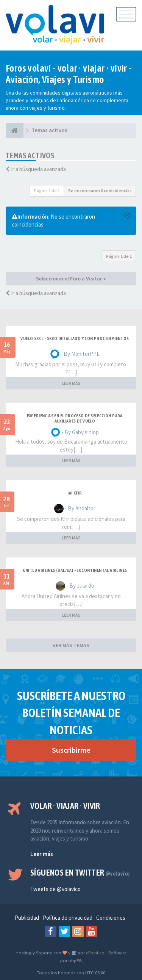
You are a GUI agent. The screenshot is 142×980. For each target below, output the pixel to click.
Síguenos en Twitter (80, 873)
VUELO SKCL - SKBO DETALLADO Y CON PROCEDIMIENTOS (75, 338)
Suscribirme (71, 750)
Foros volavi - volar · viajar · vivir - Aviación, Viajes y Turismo (69, 74)
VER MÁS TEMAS (71, 645)
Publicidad (27, 918)
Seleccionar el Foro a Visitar (71, 279)
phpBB (75, 960)
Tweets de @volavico (55, 889)
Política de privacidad (68, 918)
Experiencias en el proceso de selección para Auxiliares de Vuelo (75, 418)
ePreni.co (95, 952)
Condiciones (111, 918)
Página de (47, 191)
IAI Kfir (75, 493)
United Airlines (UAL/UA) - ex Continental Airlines (75, 570)
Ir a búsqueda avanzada (38, 169)
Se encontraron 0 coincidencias (100, 191)
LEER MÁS (71, 383)
